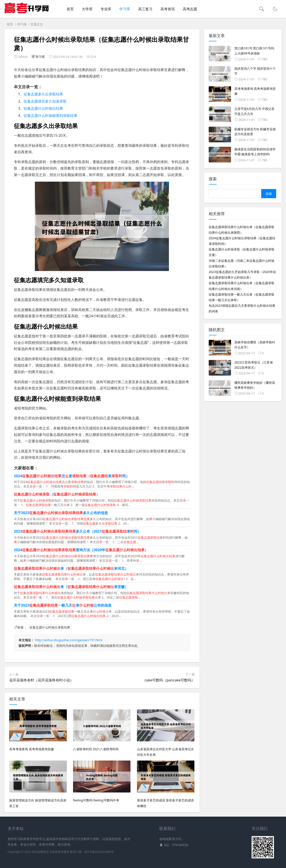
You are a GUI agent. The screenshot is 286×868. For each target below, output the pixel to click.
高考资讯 (168, 9)
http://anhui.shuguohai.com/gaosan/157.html (69, 640)
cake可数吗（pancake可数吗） (170, 680)
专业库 (106, 9)
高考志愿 (190, 9)
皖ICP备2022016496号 (99, 852)
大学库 (87, 9)
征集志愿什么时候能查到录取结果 (50, 116)
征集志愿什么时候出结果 (43, 108)
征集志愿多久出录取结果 (43, 94)
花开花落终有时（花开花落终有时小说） (41, 680)
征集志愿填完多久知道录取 (45, 101)
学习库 (125, 9)
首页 (70, 9)
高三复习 (145, 9)
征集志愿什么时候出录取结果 (50, 627)
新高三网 (76, 852)
